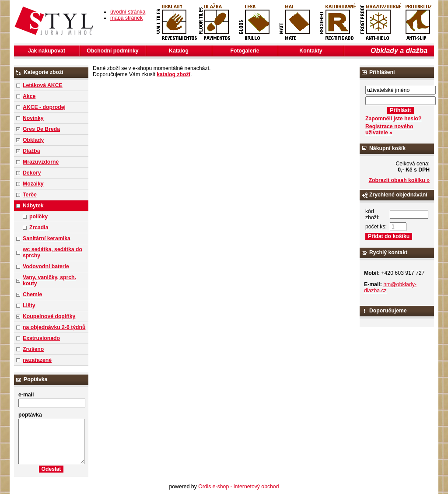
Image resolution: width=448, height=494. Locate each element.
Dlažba (31, 151)
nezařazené (37, 360)
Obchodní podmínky (112, 51)
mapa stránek (126, 18)
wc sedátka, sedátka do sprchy (52, 252)
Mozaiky (33, 184)
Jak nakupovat (47, 51)
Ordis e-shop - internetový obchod (238, 487)
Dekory (32, 173)
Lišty (29, 305)
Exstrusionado (41, 338)
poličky (38, 217)
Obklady (33, 140)
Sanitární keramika (47, 238)
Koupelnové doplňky (49, 316)
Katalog (179, 51)
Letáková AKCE (43, 85)
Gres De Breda (41, 129)
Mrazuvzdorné (41, 162)
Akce (29, 96)
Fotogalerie (245, 51)
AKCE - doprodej (44, 107)
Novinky (33, 118)
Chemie (32, 294)
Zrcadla (39, 228)
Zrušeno (33, 349)
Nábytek (33, 206)
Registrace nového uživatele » (389, 130)
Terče (30, 195)
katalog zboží (173, 74)
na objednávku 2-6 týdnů (54, 327)
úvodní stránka (128, 12)
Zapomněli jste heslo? (394, 119)
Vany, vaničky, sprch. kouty (49, 280)
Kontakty (311, 51)
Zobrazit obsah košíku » (399, 180)
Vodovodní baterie (46, 266)
